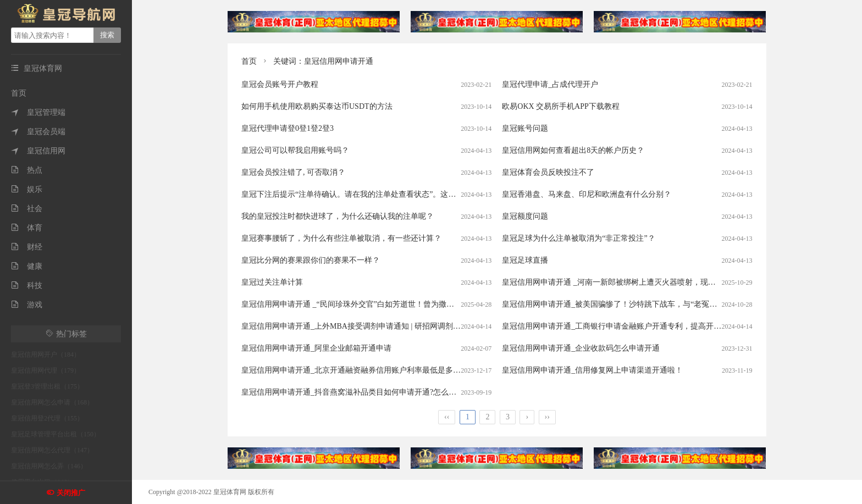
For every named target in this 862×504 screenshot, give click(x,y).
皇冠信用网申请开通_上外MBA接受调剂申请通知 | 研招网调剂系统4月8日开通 (374, 326)
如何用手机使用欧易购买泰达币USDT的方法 (317, 106)
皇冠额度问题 (525, 216)
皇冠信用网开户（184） (46, 355)
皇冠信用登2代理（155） (47, 418)
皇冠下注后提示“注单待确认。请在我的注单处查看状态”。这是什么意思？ (368, 194)
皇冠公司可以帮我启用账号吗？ (295, 150)
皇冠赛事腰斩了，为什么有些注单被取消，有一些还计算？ (341, 238)
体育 (27, 228)
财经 (27, 247)
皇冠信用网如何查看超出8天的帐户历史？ (573, 150)
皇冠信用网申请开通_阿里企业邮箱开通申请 (316, 348)
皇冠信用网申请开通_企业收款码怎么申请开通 (581, 348)
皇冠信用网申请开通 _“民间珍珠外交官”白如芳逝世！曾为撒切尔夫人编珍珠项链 (378, 304)
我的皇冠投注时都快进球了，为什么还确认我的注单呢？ (338, 216)
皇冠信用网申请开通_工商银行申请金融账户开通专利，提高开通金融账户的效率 (639, 326)
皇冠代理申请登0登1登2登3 (288, 128)
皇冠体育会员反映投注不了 (548, 172)
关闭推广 (71, 493)
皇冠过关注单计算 (272, 282)
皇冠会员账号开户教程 (280, 84)
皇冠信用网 (38, 151)
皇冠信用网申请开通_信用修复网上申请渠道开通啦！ (592, 370)
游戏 (27, 305)
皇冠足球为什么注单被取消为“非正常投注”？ (578, 238)
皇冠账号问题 (525, 128)
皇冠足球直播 (525, 260)
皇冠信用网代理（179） (46, 370)
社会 (27, 209)
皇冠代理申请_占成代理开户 (550, 84)
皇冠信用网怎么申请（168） (52, 402)
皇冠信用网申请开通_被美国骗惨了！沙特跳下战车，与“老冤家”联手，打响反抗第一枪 (650, 304)
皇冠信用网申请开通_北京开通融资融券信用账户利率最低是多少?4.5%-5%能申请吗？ (386, 370)
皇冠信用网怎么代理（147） (52, 450)
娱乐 (27, 189)
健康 (27, 266)
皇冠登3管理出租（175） (47, 386)
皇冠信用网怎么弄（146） (49, 466)
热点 (27, 170)
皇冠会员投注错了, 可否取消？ (293, 172)
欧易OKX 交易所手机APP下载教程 (561, 106)
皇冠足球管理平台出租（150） (56, 434)
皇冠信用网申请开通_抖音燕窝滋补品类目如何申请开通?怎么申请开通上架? (370, 392)
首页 (19, 93)
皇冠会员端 (38, 132)
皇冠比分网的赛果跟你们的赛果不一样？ (311, 260)
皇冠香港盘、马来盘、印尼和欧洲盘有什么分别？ (587, 194)
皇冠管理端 (38, 112)
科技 (27, 286)
